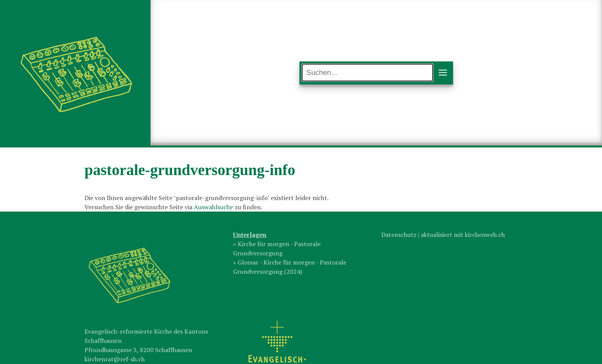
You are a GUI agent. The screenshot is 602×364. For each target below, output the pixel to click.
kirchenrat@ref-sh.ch (115, 359)
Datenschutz (399, 235)
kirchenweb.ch (485, 235)
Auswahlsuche (213, 207)
